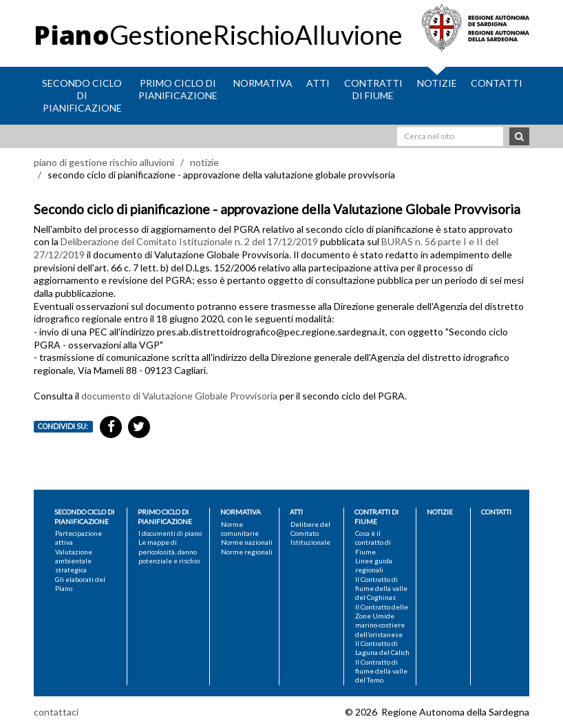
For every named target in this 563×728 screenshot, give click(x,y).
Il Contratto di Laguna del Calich (382, 648)
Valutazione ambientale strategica (74, 561)
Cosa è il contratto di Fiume (373, 542)
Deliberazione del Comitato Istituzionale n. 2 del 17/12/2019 (189, 241)
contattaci (56, 712)
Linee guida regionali (374, 565)
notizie (204, 162)
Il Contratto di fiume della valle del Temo (381, 671)
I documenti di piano (170, 533)
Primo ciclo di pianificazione (178, 89)
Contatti (497, 83)
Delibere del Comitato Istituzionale (310, 533)
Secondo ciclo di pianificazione (82, 95)
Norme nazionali (247, 542)
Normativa (263, 83)
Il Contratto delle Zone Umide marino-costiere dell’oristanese (382, 621)
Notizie (437, 83)
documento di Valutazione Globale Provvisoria (179, 396)
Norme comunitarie (240, 529)
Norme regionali (247, 552)
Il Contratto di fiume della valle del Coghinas (381, 589)
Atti (318, 83)
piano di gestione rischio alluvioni (104, 162)
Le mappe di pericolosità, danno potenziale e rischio (169, 551)
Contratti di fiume (373, 89)
